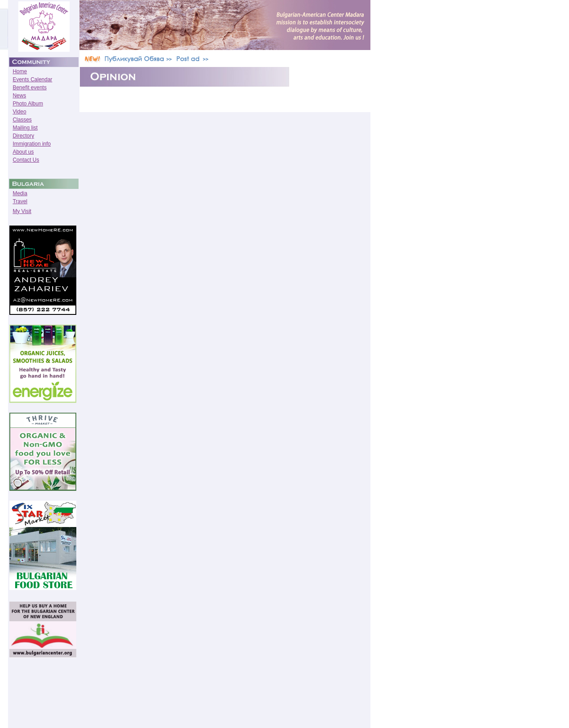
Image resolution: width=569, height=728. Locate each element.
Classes (22, 120)
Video (19, 112)
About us (23, 152)
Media (20, 193)
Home (20, 71)
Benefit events (29, 88)
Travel (20, 201)
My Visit (22, 211)
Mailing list (25, 128)
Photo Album (28, 104)
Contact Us (26, 160)
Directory (23, 136)
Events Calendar (32, 79)
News (19, 96)
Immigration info (31, 144)
